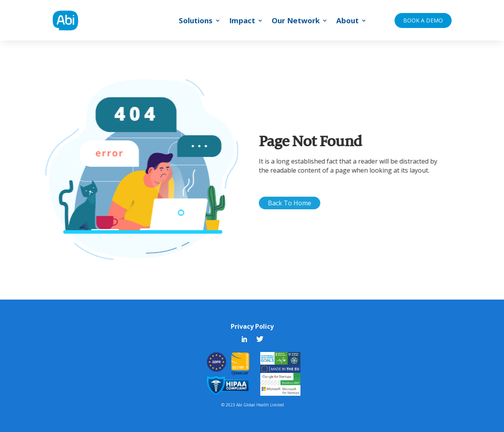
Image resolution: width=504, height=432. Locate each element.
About (347, 21)
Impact (242, 21)
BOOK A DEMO (423, 20)
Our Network (296, 21)
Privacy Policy (252, 326)
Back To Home (298, 203)
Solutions (196, 21)
